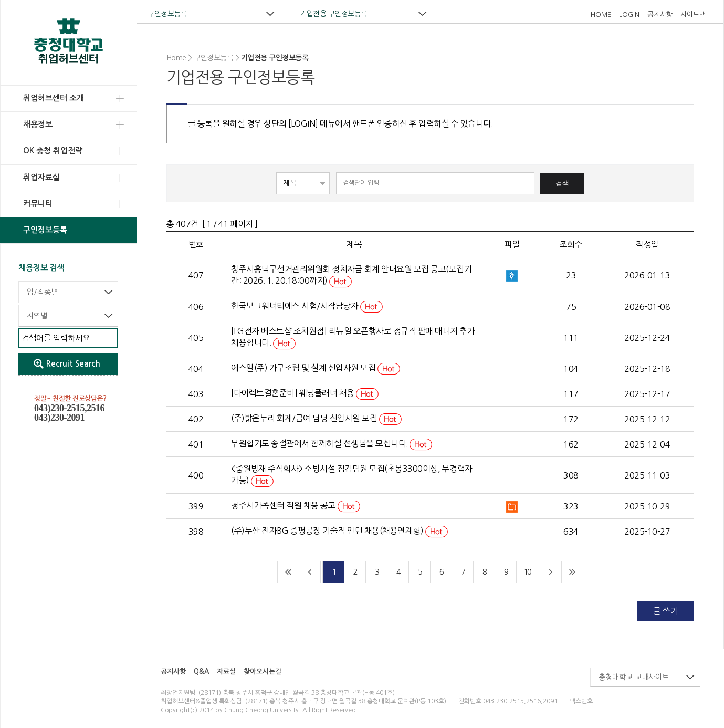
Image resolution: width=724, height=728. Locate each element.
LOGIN (629, 14)
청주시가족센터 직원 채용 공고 (296, 505)
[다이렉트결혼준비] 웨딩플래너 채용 (305, 393)
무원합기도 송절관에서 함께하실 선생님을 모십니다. (332, 443)
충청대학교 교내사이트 (634, 677)
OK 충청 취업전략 (53, 150)
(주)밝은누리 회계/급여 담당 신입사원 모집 (316, 418)
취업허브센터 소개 (54, 98)
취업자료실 (41, 177)
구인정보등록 (45, 230)
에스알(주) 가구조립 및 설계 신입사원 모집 (316, 368)
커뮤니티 (38, 204)
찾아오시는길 (263, 672)
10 (527, 572)
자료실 (226, 672)
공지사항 (660, 14)
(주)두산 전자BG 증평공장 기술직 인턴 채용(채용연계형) (339, 531)
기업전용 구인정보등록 (334, 14)
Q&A (201, 672)
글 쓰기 (665, 611)
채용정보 (38, 124)
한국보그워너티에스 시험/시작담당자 (307, 306)
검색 (562, 183)
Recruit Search (73, 364)
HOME (601, 14)
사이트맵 (693, 14)
